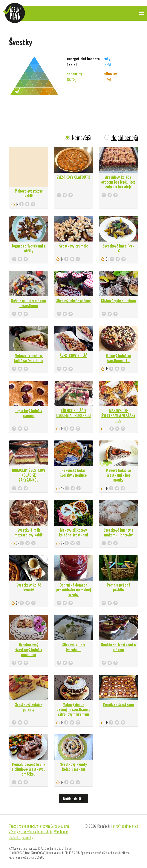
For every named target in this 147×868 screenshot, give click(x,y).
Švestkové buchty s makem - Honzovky (118, 532)
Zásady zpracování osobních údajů (30, 832)
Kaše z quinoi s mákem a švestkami (29, 303)
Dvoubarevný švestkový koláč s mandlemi (29, 650)
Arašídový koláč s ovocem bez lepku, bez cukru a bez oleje (118, 182)
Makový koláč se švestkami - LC (118, 358)
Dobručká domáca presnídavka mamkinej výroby (74, 590)
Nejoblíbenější (125, 137)
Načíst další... (73, 799)
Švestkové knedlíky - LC (118, 248)
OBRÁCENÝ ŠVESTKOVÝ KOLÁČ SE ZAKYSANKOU (29, 475)
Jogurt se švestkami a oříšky (29, 248)
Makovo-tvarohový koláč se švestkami (29, 358)
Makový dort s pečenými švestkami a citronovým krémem (74, 709)
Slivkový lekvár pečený (73, 301)
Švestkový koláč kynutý (29, 587)
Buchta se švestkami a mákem (118, 647)
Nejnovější (82, 137)
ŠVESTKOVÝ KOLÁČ (73, 356)
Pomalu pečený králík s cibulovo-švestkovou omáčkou (29, 769)
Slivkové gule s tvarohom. (74, 647)
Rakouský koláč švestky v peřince (73, 473)
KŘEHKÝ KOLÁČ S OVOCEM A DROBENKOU (73, 413)
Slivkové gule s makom (118, 301)
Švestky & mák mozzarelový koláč (29, 532)
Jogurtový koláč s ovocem (29, 413)
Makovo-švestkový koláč (29, 193)
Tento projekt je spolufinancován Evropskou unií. (39, 826)
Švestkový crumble (74, 246)
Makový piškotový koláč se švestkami (73, 532)
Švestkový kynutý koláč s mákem (74, 767)
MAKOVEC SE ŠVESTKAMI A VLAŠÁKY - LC (118, 415)
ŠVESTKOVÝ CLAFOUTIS (73, 177)
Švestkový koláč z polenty (29, 707)
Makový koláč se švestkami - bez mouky (118, 475)
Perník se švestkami (118, 704)
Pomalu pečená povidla (118, 587)
